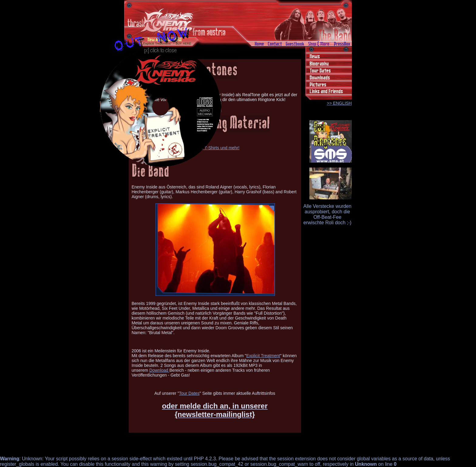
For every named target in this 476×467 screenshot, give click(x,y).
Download (159, 370)
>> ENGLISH (339, 103)
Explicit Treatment (263, 356)
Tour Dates (189, 393)
